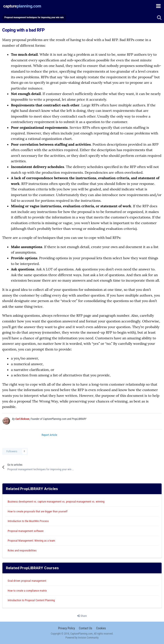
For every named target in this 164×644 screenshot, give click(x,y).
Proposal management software (26, 531)
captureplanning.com (22, 6)
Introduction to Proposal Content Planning (31, 600)
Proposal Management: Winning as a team (31, 541)
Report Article (49, 435)
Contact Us (86, 628)
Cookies (101, 628)
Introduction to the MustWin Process (28, 521)
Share (82, 616)
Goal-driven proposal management (27, 581)
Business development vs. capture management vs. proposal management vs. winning (56, 502)
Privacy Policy (67, 628)
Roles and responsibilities (22, 550)
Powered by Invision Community (82, 638)
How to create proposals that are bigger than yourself (38, 511)
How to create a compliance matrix (27, 591)
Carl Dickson (22, 419)
